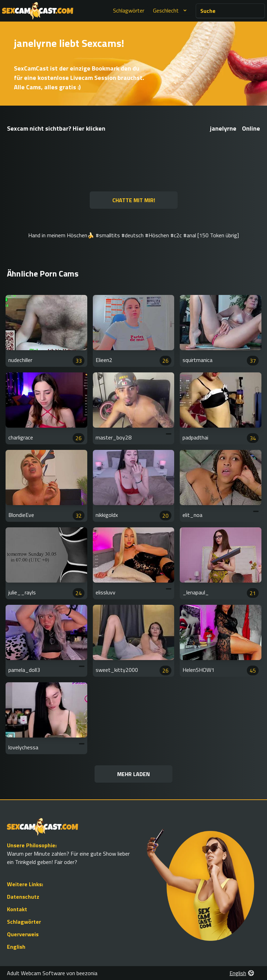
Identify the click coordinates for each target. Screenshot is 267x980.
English (16, 947)
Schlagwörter (129, 10)
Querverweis (23, 934)
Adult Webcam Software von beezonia (52, 973)
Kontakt (17, 909)
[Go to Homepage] (38, 11)
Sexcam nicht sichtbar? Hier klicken (56, 128)
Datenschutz (23, 897)
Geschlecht (171, 10)
